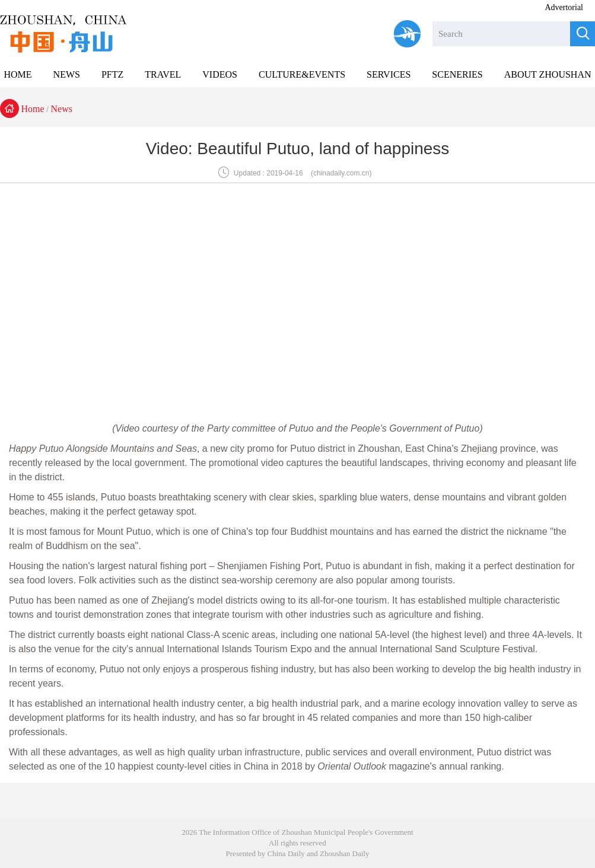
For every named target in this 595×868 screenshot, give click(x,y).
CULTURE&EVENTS (302, 74)
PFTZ (112, 74)
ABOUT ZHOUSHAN (548, 74)
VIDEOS (220, 74)
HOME (17, 74)
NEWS (67, 74)
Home (33, 109)
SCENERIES (457, 74)
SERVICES (389, 74)
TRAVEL (163, 74)
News (62, 109)
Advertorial (564, 7)
